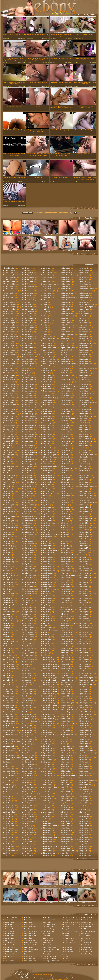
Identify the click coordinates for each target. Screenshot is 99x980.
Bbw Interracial (9, 612)
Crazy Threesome (28, 653)
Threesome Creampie (86, 680)
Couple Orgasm (27, 639)
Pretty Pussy (65, 762)
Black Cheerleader (10, 812)
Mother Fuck (64, 573)
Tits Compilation (85, 703)
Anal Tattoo (8, 480)
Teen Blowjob (84, 569)
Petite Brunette (66, 669)
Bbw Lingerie (8, 619)
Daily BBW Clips (49, 947)
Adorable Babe (8, 268)
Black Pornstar (9, 846)
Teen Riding (83, 644)
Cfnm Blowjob (27, 512)
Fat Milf (44, 325)
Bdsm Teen (7, 653)
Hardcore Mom (46, 555)
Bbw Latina (7, 614)
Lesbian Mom (64, 280)
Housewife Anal (47, 628)
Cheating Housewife (29, 519)
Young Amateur (84, 817)
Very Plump (85, 934)
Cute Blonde (27, 698)
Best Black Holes (31, 945)
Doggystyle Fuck (28, 758)
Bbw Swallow (8, 644)
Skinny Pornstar (85, 409)
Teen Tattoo (83, 664)
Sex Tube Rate (30, 934)
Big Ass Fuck (8, 707)
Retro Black (64, 855)
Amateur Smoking (9, 391)
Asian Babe (7, 498)
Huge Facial (45, 646)
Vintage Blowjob (85, 730)
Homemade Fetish (47, 575)
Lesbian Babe (46, 828)
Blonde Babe (27, 305)
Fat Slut (44, 332)
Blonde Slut (27, 346)
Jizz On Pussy (46, 737)
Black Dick (7, 819)
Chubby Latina (27, 548)
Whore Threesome (85, 785)
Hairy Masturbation (48, 523)
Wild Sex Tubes (12, 902)
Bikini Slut (8, 792)
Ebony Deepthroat (29, 803)
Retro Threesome (85, 284)
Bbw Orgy (6, 628)
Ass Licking (8, 569)
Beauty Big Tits (9, 657)
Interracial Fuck (48, 685)
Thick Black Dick (85, 673)
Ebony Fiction (30, 959)
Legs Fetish (45, 817)
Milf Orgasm (64, 489)
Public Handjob (66, 773)
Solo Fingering (84, 453)
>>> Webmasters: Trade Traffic (42, 975)
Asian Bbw (7, 500)
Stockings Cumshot (86, 494)
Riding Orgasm (84, 300)
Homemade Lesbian (48, 580)
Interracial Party (48, 703)
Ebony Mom (26, 839)
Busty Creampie (28, 484)
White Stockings (85, 773)
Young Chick (83, 835)
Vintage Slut (84, 746)
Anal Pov (6, 473)
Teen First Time (85, 607)
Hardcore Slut (46, 562)
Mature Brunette (66, 384)
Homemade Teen (46, 587)
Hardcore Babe (46, 546)
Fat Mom (44, 327)
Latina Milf (45, 789)
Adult (68, 902)
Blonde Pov (26, 341)
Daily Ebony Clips (31, 950)
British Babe (27, 393)
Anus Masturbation (10, 489)
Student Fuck (84, 509)
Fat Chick (45, 314)
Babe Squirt (8, 591)
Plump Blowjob (65, 685)
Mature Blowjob (66, 382)
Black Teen (26, 284)
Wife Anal (82, 787)
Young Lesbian (84, 846)
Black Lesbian (8, 826)
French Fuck (45, 407)
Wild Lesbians (84, 803)
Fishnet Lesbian (47, 387)
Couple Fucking (28, 635)
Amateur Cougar (9, 323)
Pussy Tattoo (65, 801)
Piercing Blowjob (66, 678)
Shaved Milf (83, 355)
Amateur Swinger (9, 407)
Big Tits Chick (9, 771)
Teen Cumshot (84, 582)
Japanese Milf (46, 726)
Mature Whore (65, 450)
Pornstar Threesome (67, 723)
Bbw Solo (6, 637)
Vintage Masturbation (87, 737)
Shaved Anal (83, 330)
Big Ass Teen (8, 719)
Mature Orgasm (65, 423)
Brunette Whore (28, 455)
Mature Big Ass (66, 375)
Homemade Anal (46, 569)
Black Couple (8, 817)
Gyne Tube (28, 922)
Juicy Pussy (45, 744)
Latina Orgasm (46, 794)
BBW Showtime (48, 940)
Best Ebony (7, 682)
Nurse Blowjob (65, 598)
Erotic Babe (45, 275)
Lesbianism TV (67, 940)
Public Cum (64, 769)
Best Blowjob (8, 680)
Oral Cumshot (65, 616)
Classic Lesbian (28, 571)
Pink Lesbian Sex (88, 924)
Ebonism (27, 954)
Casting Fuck (27, 507)
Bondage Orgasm (28, 364)
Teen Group (83, 616)
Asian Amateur (8, 491)
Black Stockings (28, 277)
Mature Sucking (66, 441)
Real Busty (64, 812)
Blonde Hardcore (28, 325)
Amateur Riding (9, 387)
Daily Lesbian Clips (51, 950)
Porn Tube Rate (30, 927)
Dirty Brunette (28, 739)
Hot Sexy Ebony (49, 924)
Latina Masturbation (49, 787)
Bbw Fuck (6, 610)
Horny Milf (45, 612)
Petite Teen (64, 676)
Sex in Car (83, 323)
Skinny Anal (83, 382)
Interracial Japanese (49, 689)
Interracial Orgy (48, 701)
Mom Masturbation (66, 539)
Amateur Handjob (9, 355)
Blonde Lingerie (28, 330)
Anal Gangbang (8, 466)
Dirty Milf (26, 746)
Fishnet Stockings (48, 391)
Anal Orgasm (8, 468)
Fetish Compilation (48, 348)
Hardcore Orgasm (47, 557)
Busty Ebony (27, 487)
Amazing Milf (8, 432)
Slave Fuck (83, 418)
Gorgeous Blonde (47, 473)
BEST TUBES (27, 213)
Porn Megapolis (87, 927)
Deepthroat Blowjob (29, 717)
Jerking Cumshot (47, 733)
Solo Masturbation (86, 455)
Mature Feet (64, 393)
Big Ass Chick (8, 703)
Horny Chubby (46, 600)
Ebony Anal (26, 778)
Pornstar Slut (65, 719)
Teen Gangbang (84, 612)
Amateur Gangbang (10, 350)
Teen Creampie (84, 580)
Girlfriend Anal (47, 448)
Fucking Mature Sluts (70, 918)
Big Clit (6, 726)
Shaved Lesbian (84, 352)
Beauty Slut (8, 673)
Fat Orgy (44, 330)
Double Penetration (29, 769)
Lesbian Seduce (66, 302)
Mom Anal (63, 525)
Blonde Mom (26, 334)
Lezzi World (67, 961)
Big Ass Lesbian (9, 710)
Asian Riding (8, 548)
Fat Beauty (45, 307)
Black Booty (8, 810)
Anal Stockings (9, 475)
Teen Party (83, 635)
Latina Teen (45, 810)
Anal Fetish (8, 459)
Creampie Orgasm (28, 655)
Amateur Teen (8, 412)
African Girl (8, 280)
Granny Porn (67, 929)
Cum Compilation (28, 660)
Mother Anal (64, 566)
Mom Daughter (65, 534)
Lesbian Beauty (47, 833)
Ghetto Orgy (45, 441)
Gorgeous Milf (46, 480)
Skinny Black (84, 387)
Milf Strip (64, 512)
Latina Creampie (47, 773)
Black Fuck (7, 821)
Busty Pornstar (28, 500)
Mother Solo (64, 582)
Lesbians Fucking (66, 334)
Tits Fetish (83, 705)
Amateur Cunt (8, 334)
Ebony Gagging (27, 814)
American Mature (9, 439)
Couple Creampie (28, 632)
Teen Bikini (83, 566)
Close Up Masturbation (31, 589)
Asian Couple (8, 509)
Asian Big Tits (9, 503)
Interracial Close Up (49, 669)
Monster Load (65, 560)
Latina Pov (45, 801)
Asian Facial (8, 514)
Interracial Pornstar (49, 705)
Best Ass (6, 678)
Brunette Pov (27, 439)
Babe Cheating (8, 585)
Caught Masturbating (30, 509)
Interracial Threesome (50, 710)
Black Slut (26, 268)
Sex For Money (84, 316)
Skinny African (84, 377)
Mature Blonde (65, 380)
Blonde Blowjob (28, 311)
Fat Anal (44, 300)
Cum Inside (26, 666)
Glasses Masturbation (49, 466)
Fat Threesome (46, 336)
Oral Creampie (65, 612)
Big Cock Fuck (8, 739)
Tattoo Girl (83, 546)
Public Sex (64, 778)
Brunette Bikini (28, 407)
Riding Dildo (84, 295)
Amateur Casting (9, 309)
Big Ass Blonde (9, 698)
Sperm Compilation (86, 473)
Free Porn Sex (86, 950)
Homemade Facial (47, 573)
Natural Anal (65, 585)
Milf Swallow (65, 516)
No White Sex (48, 934)
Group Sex (45, 496)
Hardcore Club (46, 548)
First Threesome (47, 377)
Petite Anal (64, 664)
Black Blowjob (8, 808)
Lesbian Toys (65, 330)
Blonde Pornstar (28, 339)
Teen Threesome (84, 666)
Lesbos (65, 954)
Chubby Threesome (29, 564)
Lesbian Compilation (49, 837)
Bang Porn (68, 234)
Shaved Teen (83, 362)
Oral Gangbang (65, 619)
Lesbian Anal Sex (48, 824)
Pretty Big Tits (66, 753)
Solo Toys (82, 466)
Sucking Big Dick (85, 521)
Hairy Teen (45, 532)
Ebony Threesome (47, 273)
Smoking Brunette (85, 441)
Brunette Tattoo (28, 448)
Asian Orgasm (8, 537)
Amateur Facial (9, 343)
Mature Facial (65, 391)
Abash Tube (49, 902)
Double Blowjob (28, 764)
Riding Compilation (86, 289)
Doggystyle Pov (28, 760)
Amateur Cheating (10, 314)
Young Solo (83, 851)
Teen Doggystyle (85, 594)
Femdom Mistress (47, 343)
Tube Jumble (31, 885)
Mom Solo (63, 544)
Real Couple (64, 814)
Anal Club (7, 448)
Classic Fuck (27, 566)
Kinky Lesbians (47, 753)
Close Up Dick (27, 585)
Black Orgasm (8, 839)
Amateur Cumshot (9, 332)
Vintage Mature (84, 739)
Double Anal (27, 762)
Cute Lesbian (27, 707)
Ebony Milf (26, 837)
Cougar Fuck (27, 621)
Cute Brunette (27, 701)
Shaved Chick (84, 346)
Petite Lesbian (66, 673)
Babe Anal (7, 578)
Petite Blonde (65, 666)
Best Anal (7, 676)
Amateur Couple (9, 325)
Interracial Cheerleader (50, 666)
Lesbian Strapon (66, 316)
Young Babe (83, 824)
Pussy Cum (64, 783)
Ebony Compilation (29, 799)
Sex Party (82, 318)
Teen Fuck (82, 610)
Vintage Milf (84, 742)
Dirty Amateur (27, 733)
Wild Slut (82, 810)
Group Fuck (45, 491)
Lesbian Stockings (67, 314)
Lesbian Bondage (47, 835)
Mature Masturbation (68, 418)
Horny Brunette (47, 598)
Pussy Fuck (64, 787)
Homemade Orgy (46, 585)
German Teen (45, 428)
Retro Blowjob (84, 270)
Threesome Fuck (84, 682)
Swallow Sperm (84, 539)
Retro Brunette (84, 273)
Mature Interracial (67, 409)
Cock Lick (26, 598)
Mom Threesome (65, 548)
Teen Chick (83, 575)
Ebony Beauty (27, 785)
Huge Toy (44, 655)
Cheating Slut (27, 525)
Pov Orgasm (64, 739)
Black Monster (8, 837)
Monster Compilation (68, 555)
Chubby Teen (27, 562)
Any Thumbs (87, 902)
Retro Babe (64, 853)
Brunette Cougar (28, 414)
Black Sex (7, 855)
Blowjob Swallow (28, 359)
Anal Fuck (7, 464)
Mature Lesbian (66, 414)
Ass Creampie (8, 560)
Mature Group (65, 402)
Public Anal (64, 767)
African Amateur (9, 270)
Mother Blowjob (66, 569)
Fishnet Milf (46, 389)
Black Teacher (27, 282)
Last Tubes (31, 250)
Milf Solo (64, 505)
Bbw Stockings (8, 641)
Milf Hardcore (65, 482)
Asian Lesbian (8, 525)
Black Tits (26, 289)
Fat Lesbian (45, 321)
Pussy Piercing (66, 796)
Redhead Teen (65, 849)
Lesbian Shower (66, 305)
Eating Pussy (27, 771)
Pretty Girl (64, 760)
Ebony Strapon (27, 855)
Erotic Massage (47, 277)
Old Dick (63, 607)
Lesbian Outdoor (66, 289)
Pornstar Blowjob (66, 696)
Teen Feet (82, 600)
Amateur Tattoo (9, 409)
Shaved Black (84, 339)
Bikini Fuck (8, 789)
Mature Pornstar (66, 428)
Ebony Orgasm (27, 842)
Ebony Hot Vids (30, 961)
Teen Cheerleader (85, 573)
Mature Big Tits (66, 377)
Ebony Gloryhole (28, 819)
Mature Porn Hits (88, 918)
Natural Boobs (65, 587)
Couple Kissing (28, 637)
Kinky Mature (46, 755)
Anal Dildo (7, 457)
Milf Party (64, 494)
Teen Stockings (84, 655)
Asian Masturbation (11, 528)
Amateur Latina (9, 362)
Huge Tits (45, 653)
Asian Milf (7, 532)
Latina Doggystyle (48, 776)
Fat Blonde (45, 309)
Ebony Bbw (26, 783)
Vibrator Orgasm (85, 721)
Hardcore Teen (46, 564)
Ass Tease (7, 571)
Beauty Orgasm (8, 666)
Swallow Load (84, 537)
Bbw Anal (6, 596)
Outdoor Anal (65, 630)
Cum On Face (27, 671)
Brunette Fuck (27, 423)
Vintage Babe (84, 726)
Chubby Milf (27, 555)
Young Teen (83, 853)
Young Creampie (84, 839)
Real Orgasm (64, 819)
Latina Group (46, 780)
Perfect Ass (64, 662)
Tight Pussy (83, 698)
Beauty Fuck (8, 662)
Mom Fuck (63, 537)
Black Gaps (28, 947)
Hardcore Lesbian (48, 553)
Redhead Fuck (65, 835)
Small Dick (83, 428)
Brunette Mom (27, 432)
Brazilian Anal (28, 382)
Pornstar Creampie (67, 703)
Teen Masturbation (86, 626)
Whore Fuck (83, 778)
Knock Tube (28, 924)
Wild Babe (82, 794)
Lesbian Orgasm (66, 284)
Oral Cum (63, 614)
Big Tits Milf (8, 780)
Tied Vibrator (84, 687)
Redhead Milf (65, 842)
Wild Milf (82, 805)
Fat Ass (44, 302)
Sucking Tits (84, 534)
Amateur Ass (8, 295)
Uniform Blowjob (85, 712)
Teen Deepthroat (85, 589)
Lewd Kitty (66, 956)
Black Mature (8, 830)
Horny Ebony (45, 605)
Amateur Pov (8, 382)
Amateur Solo (8, 393)
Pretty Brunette (66, 755)
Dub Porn (87, 234)
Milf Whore (64, 523)
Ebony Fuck (26, 812)
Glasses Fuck (46, 464)
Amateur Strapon (9, 398)
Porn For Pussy (87, 945)
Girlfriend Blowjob (48, 450)
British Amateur (28, 391)
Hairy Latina (46, 519)
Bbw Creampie (8, 603)
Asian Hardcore (9, 523)
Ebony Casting (27, 792)
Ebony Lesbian (27, 830)
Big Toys (6, 783)
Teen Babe (82, 557)
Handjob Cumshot (47, 537)
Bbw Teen (6, 646)
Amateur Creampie (10, 327)
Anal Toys (7, 484)
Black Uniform (27, 291)
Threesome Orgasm (85, 685)
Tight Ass (82, 694)
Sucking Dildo (84, 530)
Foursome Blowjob (48, 398)
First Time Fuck (47, 382)
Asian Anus (7, 496)
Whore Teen (83, 783)
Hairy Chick (45, 512)
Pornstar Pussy (66, 717)
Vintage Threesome (86, 751)
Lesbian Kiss (65, 268)
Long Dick (64, 352)
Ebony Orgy (26, 844)
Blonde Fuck (27, 323)
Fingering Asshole (48, 359)
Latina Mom (45, 792)
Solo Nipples (84, 457)
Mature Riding (65, 432)
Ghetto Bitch (46, 432)
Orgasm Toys (64, 626)
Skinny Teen (83, 414)
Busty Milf (26, 496)
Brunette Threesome (29, 453)
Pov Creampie (65, 730)
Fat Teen (44, 334)
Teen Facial (83, 598)
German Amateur (47, 418)
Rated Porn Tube (31, 931)
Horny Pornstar (47, 619)
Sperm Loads (83, 482)
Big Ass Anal (8, 689)
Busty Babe (26, 473)
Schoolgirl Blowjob (86, 305)
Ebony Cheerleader (29, 794)
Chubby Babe (27, 539)
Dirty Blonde (27, 737)
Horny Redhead (46, 621)
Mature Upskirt (66, 448)
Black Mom (7, 835)
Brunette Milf (27, 430)
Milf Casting (65, 462)
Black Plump (8, 844)
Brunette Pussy (28, 441)
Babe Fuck (7, 587)
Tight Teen (83, 701)
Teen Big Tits (84, 564)
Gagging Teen (46, 414)
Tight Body (83, 696)
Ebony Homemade (28, 821)
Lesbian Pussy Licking (68, 298)
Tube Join (31, 234)
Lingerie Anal (65, 341)
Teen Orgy (82, 630)
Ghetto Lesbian (47, 439)
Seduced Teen (84, 309)
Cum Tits (25, 685)
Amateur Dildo (8, 339)
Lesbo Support (67, 952)
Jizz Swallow (46, 742)
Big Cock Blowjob (10, 730)
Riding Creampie (85, 291)
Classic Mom (27, 573)
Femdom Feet (45, 341)
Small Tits (83, 432)
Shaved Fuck (83, 348)
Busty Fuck (26, 489)
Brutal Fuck (27, 462)
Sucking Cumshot (85, 528)
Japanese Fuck (46, 721)
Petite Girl (64, 671)
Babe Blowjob (8, 580)
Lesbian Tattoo (66, 321)
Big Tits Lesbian (10, 778)
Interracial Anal (48, 657)
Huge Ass (44, 632)
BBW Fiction (48, 936)
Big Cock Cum (8, 735)
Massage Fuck (65, 357)
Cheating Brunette (29, 514)
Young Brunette (84, 833)
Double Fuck (27, 767)
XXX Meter (85, 940)
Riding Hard (83, 298)
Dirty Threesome (28, 753)
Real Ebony (64, 817)
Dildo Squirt (27, 730)
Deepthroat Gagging (29, 721)
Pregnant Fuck (65, 751)
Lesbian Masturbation (68, 275)
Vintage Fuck (84, 733)
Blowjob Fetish (28, 357)
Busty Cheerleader (29, 482)
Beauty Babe (8, 655)
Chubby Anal (27, 537)
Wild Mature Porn (88, 938)
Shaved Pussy (84, 357)
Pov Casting (64, 728)
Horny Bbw (45, 594)
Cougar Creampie (28, 619)
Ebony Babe (26, 780)
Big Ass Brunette (10, 701)
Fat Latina (45, 318)
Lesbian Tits (65, 327)
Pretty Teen (64, 764)
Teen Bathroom (84, 560)
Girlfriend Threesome (49, 457)
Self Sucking (84, 314)
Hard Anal (45, 539)
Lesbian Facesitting (49, 846)
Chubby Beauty (27, 541)
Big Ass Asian (8, 692)
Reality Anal (65, 821)
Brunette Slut (27, 443)
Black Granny (8, 824)
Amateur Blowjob (9, 305)
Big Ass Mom (8, 714)
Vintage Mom (83, 744)
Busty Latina (27, 491)
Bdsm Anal (7, 651)
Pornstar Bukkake (66, 698)
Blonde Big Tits (28, 309)
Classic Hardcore (29, 569)
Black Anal (7, 796)
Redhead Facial (66, 833)
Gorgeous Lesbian (48, 478)
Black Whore (27, 295)
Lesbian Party (65, 291)
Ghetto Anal (45, 430)
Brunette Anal (27, 398)
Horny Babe (45, 591)
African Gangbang (10, 277)
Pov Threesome (65, 746)
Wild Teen (82, 812)
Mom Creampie (65, 530)
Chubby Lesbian (28, 550)
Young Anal (83, 819)
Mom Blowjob (64, 528)
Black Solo (26, 270)
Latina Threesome (48, 812)
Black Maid (7, 828)
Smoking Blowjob (85, 439)
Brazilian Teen (28, 389)
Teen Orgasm (83, 628)
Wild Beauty (83, 796)
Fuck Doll (45, 409)
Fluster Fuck (12, 250)
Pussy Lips (64, 794)
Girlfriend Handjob (48, 455)
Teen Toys (82, 671)
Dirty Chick (27, 742)
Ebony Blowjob (27, 787)
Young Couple (84, 837)
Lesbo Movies (67, 950)
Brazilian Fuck (28, 387)
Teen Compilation (85, 578)
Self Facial (83, 311)
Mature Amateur (66, 366)
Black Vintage (27, 293)
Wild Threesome (84, 814)
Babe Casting (8, 582)
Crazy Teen (26, 651)
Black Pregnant (9, 851)
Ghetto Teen (45, 443)
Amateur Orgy (8, 377)
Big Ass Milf (8, 712)
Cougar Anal (27, 616)
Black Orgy (7, 842)
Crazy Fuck (26, 646)
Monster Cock (65, 553)
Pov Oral (63, 737)
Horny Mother (46, 616)
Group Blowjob (46, 489)
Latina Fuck (45, 778)
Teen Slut (82, 648)
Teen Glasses (84, 614)
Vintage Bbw (83, 728)
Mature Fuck (64, 398)
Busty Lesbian (27, 494)
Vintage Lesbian (85, 735)
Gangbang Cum (46, 416)
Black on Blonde (28, 300)
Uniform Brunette (85, 714)
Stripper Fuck (84, 505)
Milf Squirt (64, 507)
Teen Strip (83, 657)
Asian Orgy (7, 539)
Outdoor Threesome (67, 648)
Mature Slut (64, 434)
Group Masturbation (48, 494)
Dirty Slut (26, 748)
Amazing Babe (8, 423)
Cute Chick (26, 703)
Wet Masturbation (85, 758)
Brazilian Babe (28, 384)
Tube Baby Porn (30, 940)
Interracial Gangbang (49, 687)
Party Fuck (64, 655)
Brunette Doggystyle (30, 418)
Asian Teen (7, 555)
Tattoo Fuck (83, 544)
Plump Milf (64, 687)
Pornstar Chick (66, 701)
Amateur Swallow (9, 405)
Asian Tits (7, 557)
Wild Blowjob (84, 801)
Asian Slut (7, 550)
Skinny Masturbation (87, 402)
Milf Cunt (64, 466)
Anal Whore (7, 487)
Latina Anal (45, 764)
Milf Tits (64, 521)
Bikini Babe (8, 785)
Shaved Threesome (85, 364)
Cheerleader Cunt (29, 530)
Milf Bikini (64, 457)
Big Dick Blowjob (10, 748)
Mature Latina (65, 412)
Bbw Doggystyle (9, 605)
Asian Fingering (9, 516)
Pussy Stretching (66, 799)
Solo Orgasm (83, 459)
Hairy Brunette (47, 509)
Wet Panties (83, 762)
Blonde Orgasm (27, 336)
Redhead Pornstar (66, 844)
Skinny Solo (83, 412)
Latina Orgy (45, 796)
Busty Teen (26, 503)
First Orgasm (46, 375)
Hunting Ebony (49, 929)
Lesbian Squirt (66, 311)
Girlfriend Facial (48, 453)
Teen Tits (82, 669)
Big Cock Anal (8, 728)
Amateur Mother (9, 371)
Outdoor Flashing (66, 635)
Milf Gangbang (65, 478)
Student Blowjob (85, 507)
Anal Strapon (8, 478)
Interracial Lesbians (49, 692)
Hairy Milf (45, 528)
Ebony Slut (26, 853)
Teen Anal (82, 553)
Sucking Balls (84, 516)
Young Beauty (84, 826)
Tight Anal (83, 689)
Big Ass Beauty (9, 696)
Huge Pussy (45, 651)
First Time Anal (47, 380)
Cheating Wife (27, 528)
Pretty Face (64, 758)
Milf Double (64, 471)
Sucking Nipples (85, 532)
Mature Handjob (66, 405)
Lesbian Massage (66, 273)
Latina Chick (46, 771)
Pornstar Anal (65, 692)
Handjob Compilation (49, 534)
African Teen (8, 289)
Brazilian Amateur (29, 380)
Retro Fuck (83, 275)
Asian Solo (7, 553)
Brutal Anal (27, 457)
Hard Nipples (46, 544)
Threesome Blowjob (86, 678)
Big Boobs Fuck (9, 723)
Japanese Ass (46, 714)
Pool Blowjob (65, 689)
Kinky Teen (45, 758)
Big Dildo (7, 760)
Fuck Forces (68, 250)
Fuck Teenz (66, 927)
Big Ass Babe (8, 694)
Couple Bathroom (28, 630)
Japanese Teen (46, 728)
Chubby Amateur (28, 534)
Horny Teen (45, 623)
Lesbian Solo (65, 309)
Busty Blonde (27, 478)
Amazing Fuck (8, 430)
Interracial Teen (48, 707)
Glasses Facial (47, 462)
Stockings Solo (84, 500)
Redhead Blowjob (66, 830)
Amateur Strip (8, 400)
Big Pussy (7, 767)
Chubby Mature (27, 553)
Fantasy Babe (46, 293)
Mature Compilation (67, 387)
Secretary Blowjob (86, 307)
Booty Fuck (26, 375)
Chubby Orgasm (27, 557)
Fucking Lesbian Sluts (52, 959)
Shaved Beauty (84, 336)
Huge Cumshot (46, 639)
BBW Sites (47, 943)
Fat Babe (44, 305)
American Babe (8, 437)
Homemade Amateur (48, 566)
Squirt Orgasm (84, 489)
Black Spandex (27, 273)
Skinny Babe (83, 384)
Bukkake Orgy (27, 464)
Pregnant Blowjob (66, 748)
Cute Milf (26, 710)
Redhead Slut (65, 846)
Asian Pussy (8, 546)
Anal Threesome (9, 482)
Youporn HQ (31, 902)
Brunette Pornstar (29, 437)
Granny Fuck (45, 484)
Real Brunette (65, 810)
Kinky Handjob (46, 751)
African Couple (9, 275)
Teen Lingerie (84, 623)
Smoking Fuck (84, 443)
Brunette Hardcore (29, 425)
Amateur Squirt (9, 396)
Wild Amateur (84, 792)
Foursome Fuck (46, 400)
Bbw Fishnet (8, 607)
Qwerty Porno (12, 885)
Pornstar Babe (65, 694)
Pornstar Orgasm (66, 712)
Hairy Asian (45, 503)
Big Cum (6, 744)
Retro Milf (83, 280)
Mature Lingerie (66, 416)
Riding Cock (83, 286)
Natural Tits (65, 596)
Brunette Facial (28, 421)
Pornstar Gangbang (67, 707)
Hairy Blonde (46, 507)
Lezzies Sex (67, 959)
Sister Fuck (83, 375)
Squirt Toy (83, 491)
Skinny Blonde (84, 389)
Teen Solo (82, 651)
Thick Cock (83, 676)
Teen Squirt (83, 653)
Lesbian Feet (46, 849)
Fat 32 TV (47, 952)
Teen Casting (84, 571)
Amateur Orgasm (9, 375)
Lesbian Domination (48, 844)
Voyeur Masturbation (87, 753)
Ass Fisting (8, 564)
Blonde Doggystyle (29, 318)
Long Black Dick (66, 350)
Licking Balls (65, 339)
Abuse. (65, 979)
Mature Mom (64, 421)
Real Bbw (63, 805)
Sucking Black (84, 523)
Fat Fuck (44, 316)
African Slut (8, 286)
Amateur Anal (8, 293)
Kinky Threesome (47, 760)
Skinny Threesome (85, 416)
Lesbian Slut (65, 307)
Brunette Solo (27, 446)
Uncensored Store (49, 885)
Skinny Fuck (83, 396)
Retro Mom (82, 282)
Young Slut (83, 849)
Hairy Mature (46, 525)
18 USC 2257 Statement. (55, 979)
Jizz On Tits (46, 739)
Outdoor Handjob (66, 641)
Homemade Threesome (48, 589)
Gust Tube (28, 920)
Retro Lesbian (84, 277)
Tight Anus (83, 692)
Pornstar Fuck (65, 705)
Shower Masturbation (87, 368)
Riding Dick (83, 293)
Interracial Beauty (48, 662)
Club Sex (25, 596)
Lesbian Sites (67, 945)
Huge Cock (45, 637)
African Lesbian (9, 284)
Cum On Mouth (27, 673)
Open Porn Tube (87, 954)
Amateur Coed (8, 318)
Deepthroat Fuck (28, 719)
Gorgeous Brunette (48, 475)
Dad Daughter (27, 714)
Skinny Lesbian (84, 400)
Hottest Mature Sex (70, 938)
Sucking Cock (84, 525)
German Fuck (45, 425)
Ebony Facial (27, 805)
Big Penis (7, 764)
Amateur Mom (8, 368)
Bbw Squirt (7, 639)
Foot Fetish (45, 393)
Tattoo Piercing (85, 550)
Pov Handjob (64, 733)
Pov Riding (64, 742)
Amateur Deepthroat (11, 336)
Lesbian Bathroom (48, 830)
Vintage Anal (84, 723)
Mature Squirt (65, 439)
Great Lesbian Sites (70, 931)
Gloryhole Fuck (47, 468)
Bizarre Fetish (9, 794)
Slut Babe (82, 421)
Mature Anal (64, 368)
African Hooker (9, 282)
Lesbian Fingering (48, 853)
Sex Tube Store (30, 936)
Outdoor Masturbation (68, 644)
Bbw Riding (7, 635)
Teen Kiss (82, 621)
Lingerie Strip (66, 346)
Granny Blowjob (47, 482)
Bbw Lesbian (8, 616)
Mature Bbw (64, 373)
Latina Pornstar (47, 799)
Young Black (83, 828)
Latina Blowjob (47, 769)
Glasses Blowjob (47, 459)
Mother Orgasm (65, 578)
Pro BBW (84, 929)
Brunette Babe (27, 400)
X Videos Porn (86, 947)
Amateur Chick (8, 316)
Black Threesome (28, 286)
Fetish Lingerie (47, 355)
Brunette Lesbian (29, 428)
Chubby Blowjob (28, 544)
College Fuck (27, 607)
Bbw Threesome (8, 648)
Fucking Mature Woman (70, 922)
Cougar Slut (27, 626)
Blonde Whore (27, 352)
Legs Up (44, 821)
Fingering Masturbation (50, 362)
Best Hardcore (8, 687)
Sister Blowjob (84, 373)
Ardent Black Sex (31, 943)
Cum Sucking (27, 680)
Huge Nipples (46, 648)
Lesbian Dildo (46, 842)
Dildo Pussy (27, 728)
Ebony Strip (45, 268)
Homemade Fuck (46, 578)
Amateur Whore (8, 418)
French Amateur (47, 402)
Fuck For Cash (46, 412)
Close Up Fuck (27, 587)
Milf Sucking (65, 514)
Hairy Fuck (45, 516)
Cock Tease (26, 603)
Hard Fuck (45, 541)
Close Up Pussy (28, 594)
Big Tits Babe (8, 769)
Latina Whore (46, 814)
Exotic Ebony (46, 282)
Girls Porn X (86, 943)
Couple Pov (26, 641)
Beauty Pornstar (9, 669)
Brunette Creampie (29, 416)
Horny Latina (46, 607)
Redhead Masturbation (68, 839)
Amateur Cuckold (9, 330)
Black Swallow (27, 280)
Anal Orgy (7, 471)
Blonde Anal (27, 302)
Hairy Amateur (46, 498)
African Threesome (10, 291)
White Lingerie (84, 771)
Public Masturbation (68, 776)
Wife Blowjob (84, 789)
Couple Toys (27, 644)
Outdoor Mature (66, 646)
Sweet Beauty (84, 541)
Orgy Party (64, 628)
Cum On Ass (26, 669)
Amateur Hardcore (10, 357)
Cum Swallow (27, 682)
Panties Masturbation (68, 651)
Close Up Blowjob (29, 580)
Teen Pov (82, 639)
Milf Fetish (64, 473)
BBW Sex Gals (48, 938)
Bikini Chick (8, 787)
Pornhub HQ (49, 250)
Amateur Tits (8, 416)
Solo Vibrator (84, 468)
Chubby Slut (27, 560)
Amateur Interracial (11, 359)
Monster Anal (65, 550)
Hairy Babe (45, 505)
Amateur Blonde (9, 302)
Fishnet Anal (46, 384)
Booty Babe (26, 371)
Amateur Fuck (8, 348)
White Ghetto (84, 769)
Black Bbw (7, 803)
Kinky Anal (45, 746)
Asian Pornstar (9, 541)
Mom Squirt (64, 546)
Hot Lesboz (66, 936)
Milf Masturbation (67, 487)
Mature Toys (64, 446)
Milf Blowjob (65, 459)
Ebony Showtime (49, 920)
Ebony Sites (48, 922)
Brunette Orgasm (28, 434)
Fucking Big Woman (50, 956)
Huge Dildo (45, 641)
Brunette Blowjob (29, 409)
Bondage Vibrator (29, 366)
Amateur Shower (9, 389)
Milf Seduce (64, 503)
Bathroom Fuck (8, 594)
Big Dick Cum (8, 753)
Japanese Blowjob (48, 719)
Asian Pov (7, 544)
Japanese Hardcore (48, 723)
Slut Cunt (82, 423)
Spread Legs (83, 484)
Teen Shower (83, 646)
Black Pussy (8, 853)
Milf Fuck (64, 475)
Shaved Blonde (84, 341)
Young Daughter (84, 842)
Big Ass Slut (8, 717)
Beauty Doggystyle (10, 660)
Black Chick (8, 814)
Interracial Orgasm (48, 698)
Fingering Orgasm (48, 364)
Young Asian (83, 821)
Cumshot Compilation (30, 687)
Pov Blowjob (64, 726)
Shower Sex (83, 371)
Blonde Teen (27, 350)
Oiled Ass (64, 605)
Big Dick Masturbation (12, 758)
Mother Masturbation (68, 575)
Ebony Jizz (26, 826)
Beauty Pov (7, 671)
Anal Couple (8, 453)
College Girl (27, 610)
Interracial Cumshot (49, 673)
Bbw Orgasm (7, 626)
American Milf (8, 441)
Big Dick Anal (8, 746)
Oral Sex (63, 621)
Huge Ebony (45, 644)
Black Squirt (27, 275)
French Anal (45, 405)
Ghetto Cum (45, 437)
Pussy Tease (64, 803)
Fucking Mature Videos (71, 920)
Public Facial (65, 771)
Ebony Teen (45, 270)
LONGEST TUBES (51, 213)
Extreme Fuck (46, 286)
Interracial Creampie (49, 671)
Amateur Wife (8, 421)
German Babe (45, 421)
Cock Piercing (27, 600)
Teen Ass (82, 555)
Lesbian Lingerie (66, 270)
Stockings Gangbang (86, 498)
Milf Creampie (65, 464)
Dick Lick (26, 723)
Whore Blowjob (84, 776)
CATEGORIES (64, 213)
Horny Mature (46, 610)
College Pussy (27, 612)
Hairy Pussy (45, 530)
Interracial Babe (48, 660)
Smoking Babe (84, 434)
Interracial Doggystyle (50, 678)
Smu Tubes (28, 938)
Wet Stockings (84, 767)
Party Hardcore (66, 657)
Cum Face (25, 664)
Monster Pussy (65, 562)
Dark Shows (28, 952)
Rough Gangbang (84, 302)
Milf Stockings (66, 509)
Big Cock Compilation (11, 733)
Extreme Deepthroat (48, 284)
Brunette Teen (27, 450)
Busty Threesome (28, 505)
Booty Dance (27, 373)
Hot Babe (44, 626)
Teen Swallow (84, 662)
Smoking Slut (84, 446)
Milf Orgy (64, 491)
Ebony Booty (27, 789)
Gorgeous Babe (46, 471)
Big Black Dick (9, 721)
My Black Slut (49, 931)
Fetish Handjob (47, 352)
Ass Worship (8, 573)
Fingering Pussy (47, 366)
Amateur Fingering (10, 346)
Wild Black (83, 799)
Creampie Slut (27, 657)
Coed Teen (26, 605)
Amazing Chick (8, 428)
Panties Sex (64, 653)
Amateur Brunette (10, 307)
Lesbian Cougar (47, 839)
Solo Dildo (83, 450)
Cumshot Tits (27, 692)
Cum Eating (26, 662)
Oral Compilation (66, 610)
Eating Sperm (27, 773)
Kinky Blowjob (46, 748)
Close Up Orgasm (28, 591)
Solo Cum (82, 448)
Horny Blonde (46, 596)
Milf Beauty (64, 455)
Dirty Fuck (26, 744)
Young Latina (84, 844)
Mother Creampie (66, 571)
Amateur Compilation (11, 321)
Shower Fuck (83, 366)
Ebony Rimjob (27, 851)
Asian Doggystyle (10, 512)
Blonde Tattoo (27, 348)
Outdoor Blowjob (66, 632)
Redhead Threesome (67, 851)
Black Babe (7, 801)
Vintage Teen (84, 748)
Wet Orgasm (83, 760)
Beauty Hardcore (9, 664)
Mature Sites (86, 922)
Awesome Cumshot (9, 575)
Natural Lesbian (66, 589)
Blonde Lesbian (28, 327)
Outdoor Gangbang (66, 639)
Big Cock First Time (11, 737)
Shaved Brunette (85, 343)
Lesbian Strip (65, 318)
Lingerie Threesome (67, 348)
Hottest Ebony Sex (50, 927)
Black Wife (26, 298)
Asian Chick (8, 507)
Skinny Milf (83, 405)
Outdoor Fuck (65, 637)
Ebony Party (27, 846)
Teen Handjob (84, 619)
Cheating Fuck (27, 516)
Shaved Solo (83, 359)
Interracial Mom (47, 696)
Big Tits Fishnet (10, 773)
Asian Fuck (7, 519)
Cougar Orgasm (27, 623)
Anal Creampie (8, 455)
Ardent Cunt (49, 234)
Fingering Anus (47, 357)
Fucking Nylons (68, 924)
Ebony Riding (27, 849)
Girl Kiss (45, 446)
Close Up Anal (27, 578)
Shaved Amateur (84, 327)
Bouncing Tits (27, 377)
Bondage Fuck (27, 362)
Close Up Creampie (29, 582)
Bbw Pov (6, 632)
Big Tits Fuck (8, 776)
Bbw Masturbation (10, 621)
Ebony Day (28, 956)
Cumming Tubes (49, 945)
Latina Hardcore (47, 783)
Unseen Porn (68, 885)
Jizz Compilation (48, 735)
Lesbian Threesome (67, 325)
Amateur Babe (8, 298)
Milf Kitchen (65, 484)
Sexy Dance (83, 325)
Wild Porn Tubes (87, 885)
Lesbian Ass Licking (49, 826)
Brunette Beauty (28, 402)
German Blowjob (47, 423)
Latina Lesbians (47, 785)
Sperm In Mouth (84, 475)
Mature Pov (64, 430)
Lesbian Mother (66, 282)
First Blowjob (46, 371)
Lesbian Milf (65, 277)
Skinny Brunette (85, 393)
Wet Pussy (82, 764)
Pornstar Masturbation (68, 710)
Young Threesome (85, 855)
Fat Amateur (45, 298)
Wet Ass (82, 755)
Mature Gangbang (66, 400)
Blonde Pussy (27, 343)
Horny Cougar (46, 603)
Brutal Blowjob (28, 459)
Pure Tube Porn (30, 929)
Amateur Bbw (8, 300)
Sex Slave (82, 321)
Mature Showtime (87, 920)
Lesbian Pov (64, 295)
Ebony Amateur (27, 776)
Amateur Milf (8, 366)
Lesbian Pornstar (66, 293)
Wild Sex (82, 808)
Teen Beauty (83, 562)
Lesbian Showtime (69, 943)
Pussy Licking (65, 792)
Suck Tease (83, 514)
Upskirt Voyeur (84, 719)
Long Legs (64, 355)
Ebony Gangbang (28, 817)
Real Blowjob (65, 808)
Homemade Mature (47, 582)
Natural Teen (65, 594)
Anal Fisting (8, 462)
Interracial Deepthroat (50, 676)
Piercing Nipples (66, 680)
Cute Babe (26, 696)
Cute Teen (26, 712)
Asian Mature (8, 530)
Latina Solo (45, 805)
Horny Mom (45, 614)
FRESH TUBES (39, 213)
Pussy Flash (64, 785)
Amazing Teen (8, 434)
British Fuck (27, 396)
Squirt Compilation (86, 487)
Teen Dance (83, 587)
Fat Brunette (46, 311)
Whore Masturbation (86, 780)
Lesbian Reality (66, 300)
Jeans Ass (45, 730)
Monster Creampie (66, 557)
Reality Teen (65, 824)
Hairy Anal (45, 500)
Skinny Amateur (84, 380)
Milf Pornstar (65, 496)
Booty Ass (26, 368)
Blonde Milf (27, 332)
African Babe (8, 273)
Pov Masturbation (66, 735)
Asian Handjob (8, 521)
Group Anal (45, 487)
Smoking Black (84, 437)
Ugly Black (83, 710)
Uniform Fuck (84, 717)
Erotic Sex (45, 280)
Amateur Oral (8, 373)
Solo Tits (82, 464)
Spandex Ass (83, 471)
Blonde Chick (27, 314)
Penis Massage (65, 660)
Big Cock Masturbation (12, 742)
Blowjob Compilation (30, 355)
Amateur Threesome (10, 414)
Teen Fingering (84, 605)
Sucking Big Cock (85, 519)
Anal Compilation (10, 450)
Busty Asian (27, 471)
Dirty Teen (26, 751)
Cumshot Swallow (28, 689)
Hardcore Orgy (46, 560)
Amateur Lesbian (9, 364)
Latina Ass (45, 767)
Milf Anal (64, 453)
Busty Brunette (28, 480)
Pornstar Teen (65, 721)
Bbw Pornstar (8, 630)
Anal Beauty (8, 446)
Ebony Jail (26, 824)
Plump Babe (64, 682)
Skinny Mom (83, 407)
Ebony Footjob (27, 810)
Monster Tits (65, 564)
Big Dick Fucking (10, 755)
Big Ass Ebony (8, 705)
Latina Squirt (46, 808)
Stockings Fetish (85, 496)
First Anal (45, 368)
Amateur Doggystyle (11, 341)
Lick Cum (63, 336)
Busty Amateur (27, 466)
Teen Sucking (84, 660)
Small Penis (83, 430)
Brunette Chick (28, 412)
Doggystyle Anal (28, 755)
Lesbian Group (46, 855)
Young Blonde (84, 830)
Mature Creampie (66, 389)
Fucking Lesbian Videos (52, 961)
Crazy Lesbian (27, 648)
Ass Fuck (6, 566)
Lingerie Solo (65, 343)
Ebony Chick (27, 796)
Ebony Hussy (48, 918)
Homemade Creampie (48, 571)
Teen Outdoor (84, 632)
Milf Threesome (66, 519)
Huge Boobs (45, 635)
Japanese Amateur (48, 712)
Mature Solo (64, 437)
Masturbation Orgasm (68, 364)
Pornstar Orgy (65, 714)
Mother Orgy (64, 580)
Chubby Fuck (27, 546)
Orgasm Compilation (67, 623)
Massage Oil (64, 359)
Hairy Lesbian (46, 521)
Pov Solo (63, 744)
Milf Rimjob (64, 500)
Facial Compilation (48, 289)
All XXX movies (12, 234)
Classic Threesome (29, 575)
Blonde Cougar (27, 316)
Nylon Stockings (66, 600)
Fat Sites (47, 954)
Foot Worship (46, 396)
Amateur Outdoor (9, 380)
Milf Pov (63, 498)
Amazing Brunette (10, 425)
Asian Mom (7, 534)
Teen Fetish (83, 603)
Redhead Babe (65, 828)
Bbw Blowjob (8, 598)
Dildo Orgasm (27, 726)
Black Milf (7, 833)
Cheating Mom (27, 523)
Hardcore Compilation (49, 550)
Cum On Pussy (27, 676)
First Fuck (45, 373)
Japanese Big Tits (48, 717)
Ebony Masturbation (29, 833)
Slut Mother (83, 425)
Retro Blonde (84, 268)
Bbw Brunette (8, 600)
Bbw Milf (6, 623)
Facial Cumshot (47, 291)
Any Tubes (28, 918)
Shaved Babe (83, 332)
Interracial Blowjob (49, 664)
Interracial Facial (48, 680)
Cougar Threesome (29, 628)
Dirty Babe (26, 735)
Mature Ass (64, 371)
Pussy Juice (64, 789)
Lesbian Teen (65, 323)
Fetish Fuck (45, 350)
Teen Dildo (83, 591)
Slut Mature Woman (88, 931)
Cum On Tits (27, 678)
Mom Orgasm (64, 541)
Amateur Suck (8, 402)
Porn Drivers (87, 250)
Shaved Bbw (83, 334)
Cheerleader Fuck (29, 532)
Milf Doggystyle (66, 468)
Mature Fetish (65, 396)
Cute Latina (27, 705)
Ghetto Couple (46, 434)
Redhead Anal (65, 826)
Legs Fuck (45, 819)
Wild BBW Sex (86, 936)
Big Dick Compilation (11, 751)
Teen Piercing (84, 637)
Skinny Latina (84, 398)
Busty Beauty (27, 475)
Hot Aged (65, 934)
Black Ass (7, 799)
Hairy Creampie (47, 514)
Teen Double (83, 596)
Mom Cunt (63, 532)
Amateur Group (8, 352)
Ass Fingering (8, 562)
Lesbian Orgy (65, 286)
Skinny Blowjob (84, 391)
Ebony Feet (26, 808)
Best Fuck (7, 685)
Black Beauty (8, 805)
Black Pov (7, 849)
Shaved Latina (84, 350)
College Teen (27, 614)
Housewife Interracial (50, 630)
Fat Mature (45, 323)
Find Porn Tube (87, 952)
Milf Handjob (65, 480)
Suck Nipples (84, 512)
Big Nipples (8, 762)
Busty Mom (26, 498)
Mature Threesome (66, 443)
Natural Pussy (65, 591)
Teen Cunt (82, 585)
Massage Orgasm (66, 362)
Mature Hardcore (66, 407)
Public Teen (64, 780)
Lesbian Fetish (47, 851)
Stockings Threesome (87, 503)
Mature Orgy (64, 425)
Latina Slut (45, 803)
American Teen (8, 443)
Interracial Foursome (49, 682)
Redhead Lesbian (66, 837)
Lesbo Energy (67, 947)
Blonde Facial (27, 321)
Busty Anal (26, 468)
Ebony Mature (27, 835)
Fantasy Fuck (46, 295)
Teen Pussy (83, 641)
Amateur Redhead (9, 384)
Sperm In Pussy (84, 478)
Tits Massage (84, 707)
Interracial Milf (48, 694)
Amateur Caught (9, 311)
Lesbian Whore (65, 332)
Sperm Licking (84, 480)
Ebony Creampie (28, 801)
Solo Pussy (83, 462)
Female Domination (48, 339)
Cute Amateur (27, 694)
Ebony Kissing (27, 828)
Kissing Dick (46, 762)
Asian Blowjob (8, 505)
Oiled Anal (64, 603)
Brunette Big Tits (29, 405)
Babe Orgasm (8, 589)
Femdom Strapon (47, 346)
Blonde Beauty (27, 307)
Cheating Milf (27, 521)
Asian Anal (7, 494)
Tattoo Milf (83, 548)
